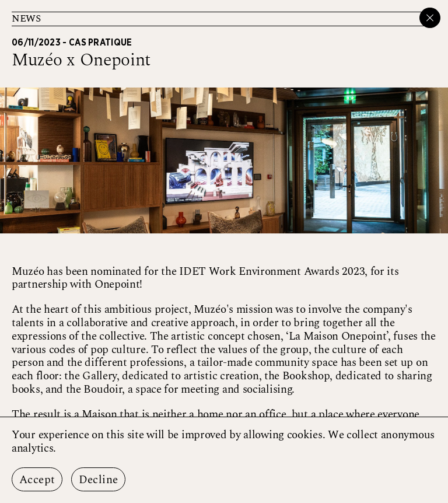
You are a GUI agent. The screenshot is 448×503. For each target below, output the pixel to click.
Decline (99, 480)
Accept (37, 480)
